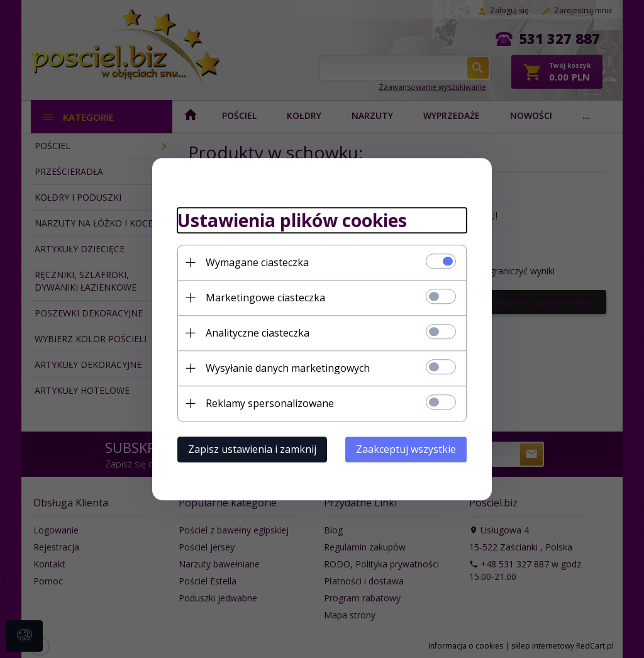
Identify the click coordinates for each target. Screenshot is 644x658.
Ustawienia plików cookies (292, 220)
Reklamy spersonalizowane (270, 403)
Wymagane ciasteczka (257, 262)
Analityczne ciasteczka (258, 333)
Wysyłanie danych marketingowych (288, 368)
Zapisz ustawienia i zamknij (252, 449)
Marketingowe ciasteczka (265, 298)
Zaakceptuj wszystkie (406, 449)
